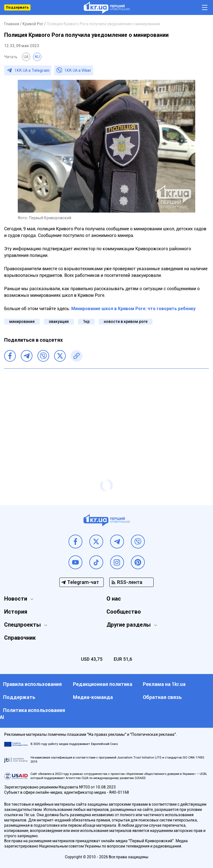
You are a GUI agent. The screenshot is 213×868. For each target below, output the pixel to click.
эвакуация (59, 321)
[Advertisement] (106, 413)
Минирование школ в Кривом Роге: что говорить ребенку (133, 309)
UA (26, 57)
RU (37, 57)
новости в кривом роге (126, 321)
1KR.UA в (32, 70)
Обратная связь (162, 697)
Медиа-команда (93, 697)
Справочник (20, 638)
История (16, 612)
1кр (86, 321)
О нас (114, 599)
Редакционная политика (103, 684)
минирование (22, 321)
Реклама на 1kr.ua (164, 684)
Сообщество (124, 612)
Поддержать (17, 7)
